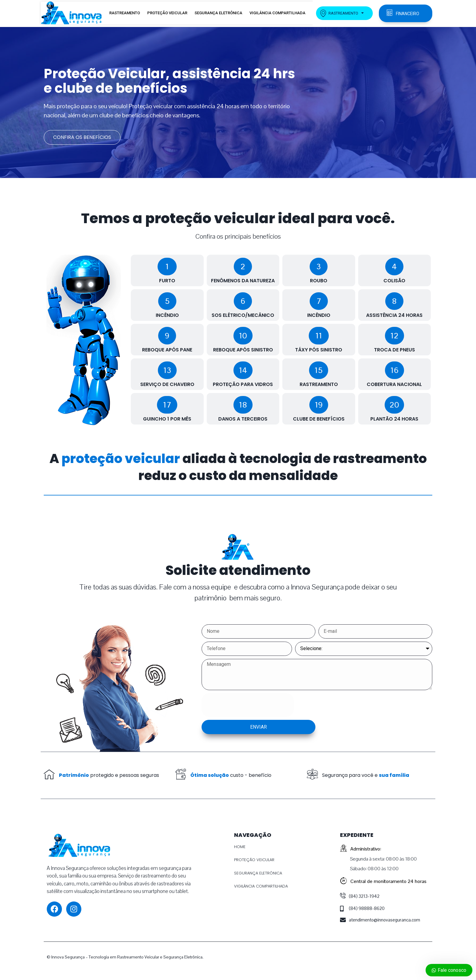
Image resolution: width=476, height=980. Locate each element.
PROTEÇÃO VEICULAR (167, 13)
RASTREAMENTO (125, 13)
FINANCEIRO (408, 14)
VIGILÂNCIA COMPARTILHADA (277, 13)
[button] (167, 267)
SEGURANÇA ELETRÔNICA (218, 13)
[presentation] (248, 705)
